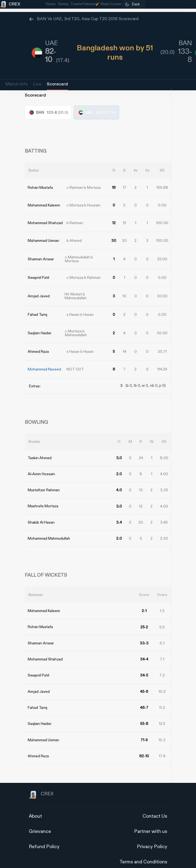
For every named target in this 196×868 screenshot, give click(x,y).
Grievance (40, 821)
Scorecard (57, 84)
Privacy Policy (152, 837)
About (35, 806)
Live (37, 84)
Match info (17, 84)
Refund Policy (44, 837)
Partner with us (151, 821)
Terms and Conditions (143, 852)
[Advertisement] (176, 464)
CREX (41, 785)
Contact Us (155, 806)
